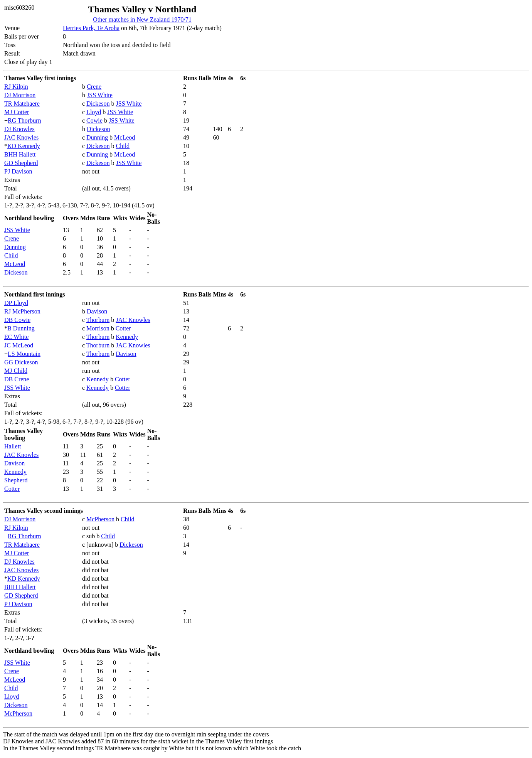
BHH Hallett (20, 154)
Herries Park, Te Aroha (91, 28)
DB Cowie (17, 320)
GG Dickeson (21, 362)
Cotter (123, 328)
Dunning (97, 137)
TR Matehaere (22, 104)
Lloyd (94, 112)
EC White (16, 337)
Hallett (13, 446)
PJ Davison (18, 171)
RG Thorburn (24, 120)
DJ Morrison (20, 95)
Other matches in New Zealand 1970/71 (142, 19)
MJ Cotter (17, 112)
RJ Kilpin (16, 87)
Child (123, 146)
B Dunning (21, 328)
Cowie (94, 120)
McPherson (100, 519)
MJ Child (16, 371)
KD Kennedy (24, 146)
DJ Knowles (19, 129)
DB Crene (17, 379)
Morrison (98, 328)
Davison (97, 311)
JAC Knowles (21, 137)
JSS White (100, 95)
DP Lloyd (16, 303)
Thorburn (98, 320)
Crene (94, 87)
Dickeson (98, 104)
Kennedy (127, 337)
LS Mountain (24, 354)
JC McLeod (19, 345)
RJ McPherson (22, 311)
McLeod (125, 137)
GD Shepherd (21, 163)
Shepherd (16, 480)
